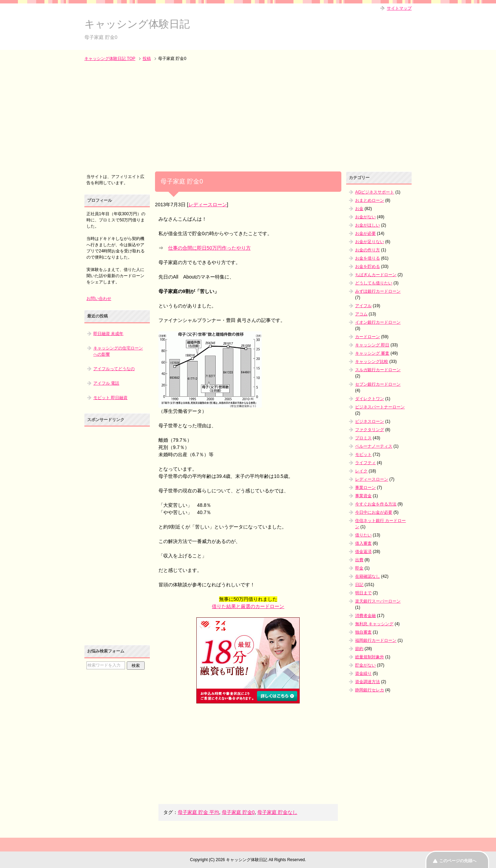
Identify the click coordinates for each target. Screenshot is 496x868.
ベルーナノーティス (374, 446)
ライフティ (365, 463)
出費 (359, 560)
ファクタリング (370, 430)
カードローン (368, 337)
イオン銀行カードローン (378, 322)
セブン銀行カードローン (378, 384)
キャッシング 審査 (372, 353)
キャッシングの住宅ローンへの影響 (118, 351)
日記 (359, 585)
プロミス (363, 438)
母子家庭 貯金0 (238, 812)
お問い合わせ (99, 299)
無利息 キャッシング (374, 624)
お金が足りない (370, 242)
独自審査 (363, 632)
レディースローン (208, 205)
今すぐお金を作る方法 (376, 504)
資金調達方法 (368, 682)
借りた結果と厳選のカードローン (248, 606)
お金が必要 (365, 233)
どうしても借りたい (374, 283)
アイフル (363, 306)
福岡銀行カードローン (376, 640)
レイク (361, 471)
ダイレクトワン (370, 399)
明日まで (363, 593)
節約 (359, 649)
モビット (363, 454)
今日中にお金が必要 (374, 512)
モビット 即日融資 (110, 398)
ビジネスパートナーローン (380, 407)
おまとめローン (370, 200)
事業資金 (363, 496)
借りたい (363, 535)
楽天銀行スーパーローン (378, 601)
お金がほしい (368, 225)
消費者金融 (365, 616)
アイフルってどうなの (114, 369)
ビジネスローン (370, 421)
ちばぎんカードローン (376, 275)
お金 (359, 209)
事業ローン (365, 488)
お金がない (365, 217)
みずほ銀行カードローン (378, 291)
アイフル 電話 (106, 383)
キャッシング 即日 (372, 345)
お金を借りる (368, 258)
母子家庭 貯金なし (277, 812)
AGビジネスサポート (375, 192)
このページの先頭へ (458, 861)
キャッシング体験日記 (137, 24)
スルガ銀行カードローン (378, 370)
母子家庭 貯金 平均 (198, 812)
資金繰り (363, 673)
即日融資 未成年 (108, 334)
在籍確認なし (368, 576)
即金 (359, 568)
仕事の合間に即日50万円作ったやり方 (209, 248)
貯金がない (365, 665)
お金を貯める (368, 266)
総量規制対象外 (370, 657)
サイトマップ (399, 8)
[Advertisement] (248, 117)
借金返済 (363, 552)
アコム (361, 314)
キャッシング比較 (372, 362)
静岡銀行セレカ (370, 690)
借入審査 (363, 543)
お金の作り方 (368, 250)
